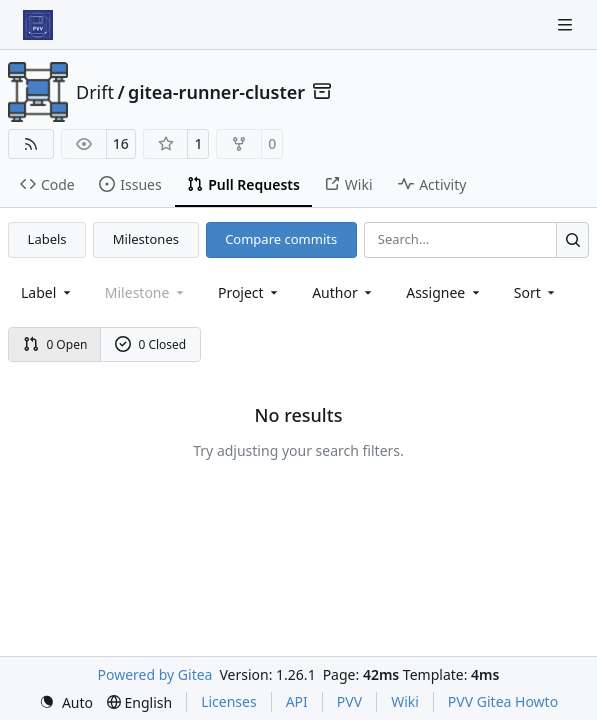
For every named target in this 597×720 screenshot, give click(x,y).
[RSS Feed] (31, 144)
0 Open (55, 344)
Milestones (146, 239)
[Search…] (572, 239)
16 (121, 143)
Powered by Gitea (155, 674)
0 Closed (151, 344)
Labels (47, 239)
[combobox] (47, 292)
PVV (349, 701)
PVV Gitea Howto (503, 701)
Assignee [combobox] (444, 292)
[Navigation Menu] (567, 24)
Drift (95, 92)
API (297, 701)
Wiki (405, 701)
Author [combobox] (343, 292)
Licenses (229, 701)
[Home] (38, 25)
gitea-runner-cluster (216, 92)
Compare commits (281, 239)
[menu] (536, 292)
